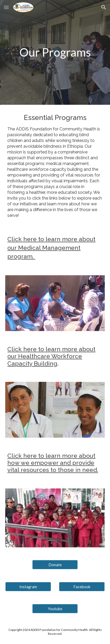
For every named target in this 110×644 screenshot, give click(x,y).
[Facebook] (82, 587)
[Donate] (55, 565)
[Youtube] (55, 609)
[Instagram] (28, 587)
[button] (6, 7)
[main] (55, 52)
